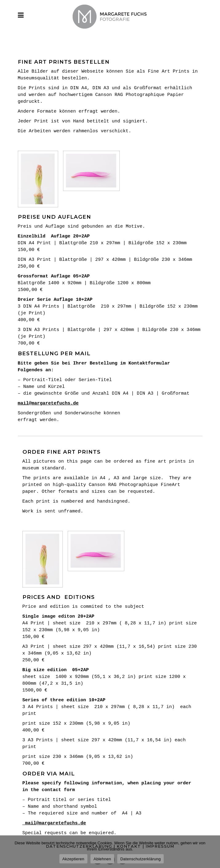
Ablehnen (102, 859)
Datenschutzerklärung (140, 859)
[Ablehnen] (212, 852)
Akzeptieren (73, 859)
